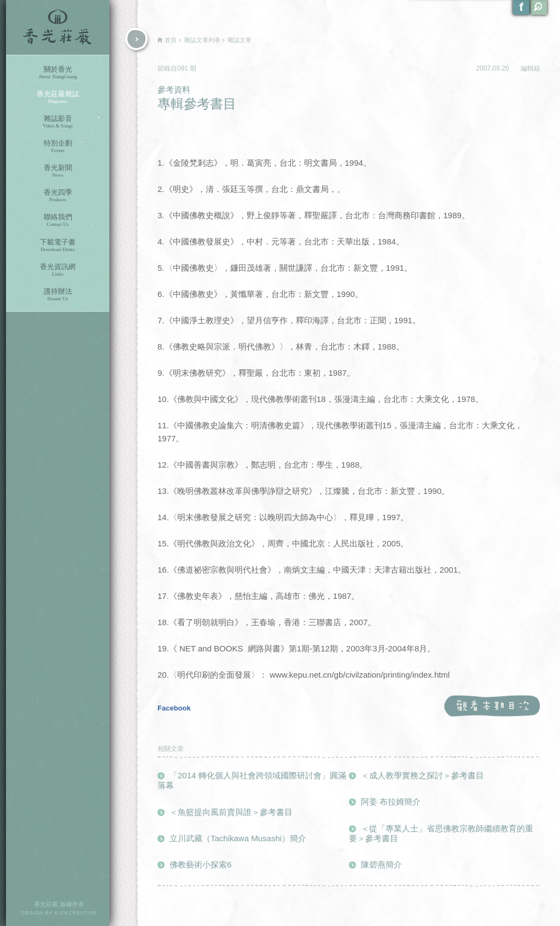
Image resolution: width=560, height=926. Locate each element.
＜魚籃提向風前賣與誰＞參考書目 (231, 812)
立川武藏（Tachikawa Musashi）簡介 (238, 838)
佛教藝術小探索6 (200, 864)
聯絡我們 (58, 220)
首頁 (171, 40)
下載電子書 (58, 245)
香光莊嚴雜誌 (58, 97)
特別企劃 (58, 146)
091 (183, 68)
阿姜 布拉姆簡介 (391, 802)
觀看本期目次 (492, 706)
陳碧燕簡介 (381, 864)
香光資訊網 (58, 270)
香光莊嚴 (58, 27)
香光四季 (58, 196)
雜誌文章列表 (202, 40)
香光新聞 (58, 171)
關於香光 (58, 72)
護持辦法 (58, 295)
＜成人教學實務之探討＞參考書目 (422, 775)
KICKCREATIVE (76, 913)
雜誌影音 (58, 122)
